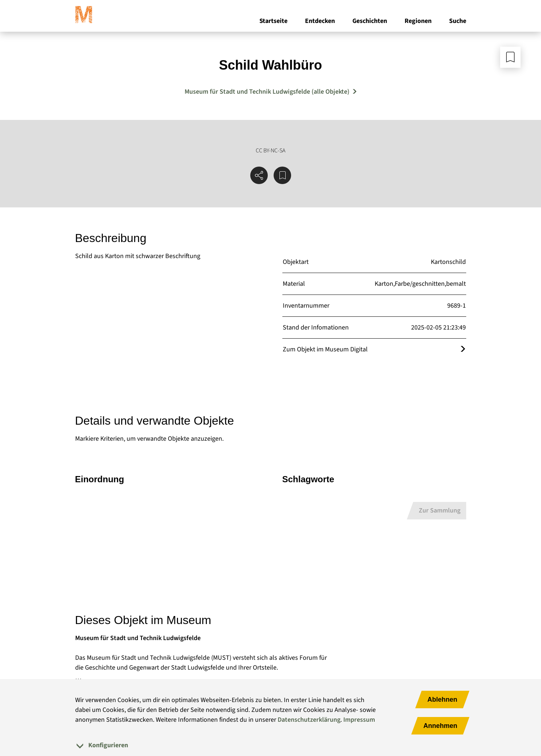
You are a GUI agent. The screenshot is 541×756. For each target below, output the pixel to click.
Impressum (359, 720)
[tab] (271, 745)
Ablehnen (442, 700)
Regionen (418, 21)
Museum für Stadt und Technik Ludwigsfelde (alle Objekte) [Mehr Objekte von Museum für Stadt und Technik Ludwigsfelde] (267, 92)
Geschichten (370, 21)
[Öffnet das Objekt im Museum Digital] (463, 349)
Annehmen (440, 726)
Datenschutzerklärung (309, 720)
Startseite (273, 21)
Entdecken (320, 21)
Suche (458, 21)
